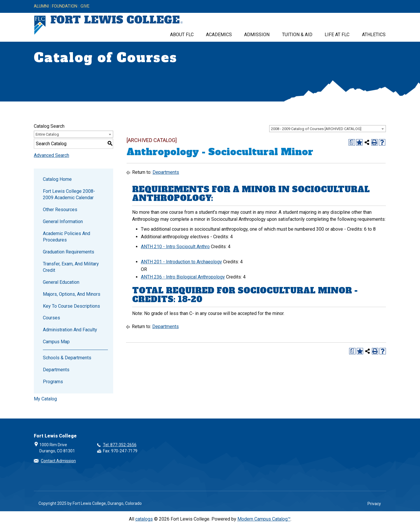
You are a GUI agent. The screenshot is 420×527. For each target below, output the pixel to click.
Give (85, 6)
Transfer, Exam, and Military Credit (71, 267)
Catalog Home (57, 179)
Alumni (41, 6)
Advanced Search (51, 155)
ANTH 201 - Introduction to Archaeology (181, 262)
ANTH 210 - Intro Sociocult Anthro (175, 247)
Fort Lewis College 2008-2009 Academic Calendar (69, 194)
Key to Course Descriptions (71, 306)
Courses (51, 318)
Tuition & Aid (297, 35)
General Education (61, 282)
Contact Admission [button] (58, 461)
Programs (53, 382)
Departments (56, 370)
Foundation (65, 6)
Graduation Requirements (69, 252)
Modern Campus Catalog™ (264, 519)
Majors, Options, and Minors (72, 294)
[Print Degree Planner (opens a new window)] (352, 142)
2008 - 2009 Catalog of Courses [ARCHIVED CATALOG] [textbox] (316, 129)
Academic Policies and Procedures (66, 237)
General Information (63, 222)
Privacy (374, 504)
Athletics (374, 35)
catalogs (144, 519)
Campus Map (56, 342)
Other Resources (60, 210)
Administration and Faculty (70, 330)
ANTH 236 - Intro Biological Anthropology (183, 277)
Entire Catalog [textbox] (47, 134)
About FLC (182, 35)
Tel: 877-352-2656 (120, 445)
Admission (257, 35)
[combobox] (328, 129)
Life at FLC (337, 35)
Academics (219, 35)
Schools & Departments (67, 358)
